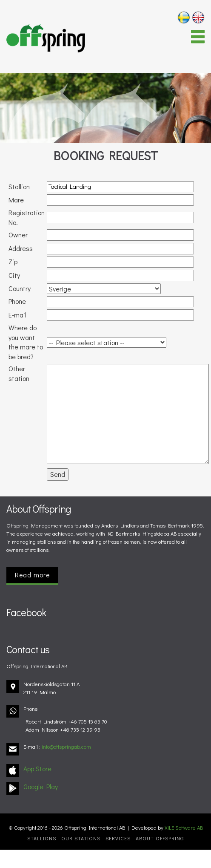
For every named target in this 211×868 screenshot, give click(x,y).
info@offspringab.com (66, 747)
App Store (37, 769)
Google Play (41, 786)
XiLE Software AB (184, 828)
